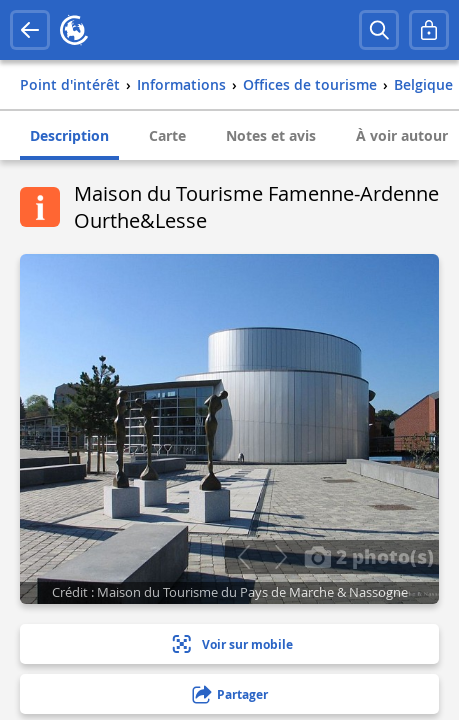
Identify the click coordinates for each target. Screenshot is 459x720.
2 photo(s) (369, 556)
